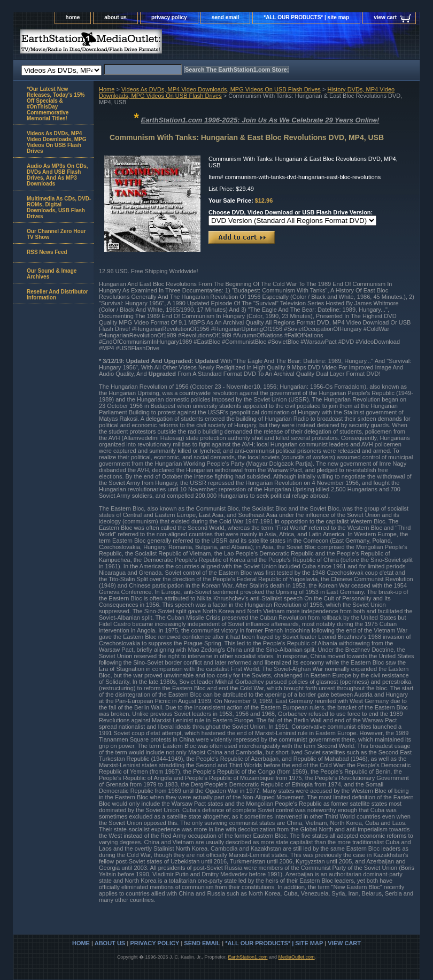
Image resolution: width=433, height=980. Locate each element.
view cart (385, 17)
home (73, 17)
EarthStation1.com (248, 957)
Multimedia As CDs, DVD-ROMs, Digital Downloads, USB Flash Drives (59, 207)
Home (107, 89)
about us (115, 17)
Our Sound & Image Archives (52, 274)
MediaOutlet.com (297, 957)
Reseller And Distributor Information (57, 295)
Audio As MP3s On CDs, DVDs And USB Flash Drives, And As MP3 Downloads (57, 175)
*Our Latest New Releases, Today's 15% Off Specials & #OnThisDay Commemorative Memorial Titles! (56, 104)
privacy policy (169, 17)
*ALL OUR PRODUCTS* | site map (306, 17)
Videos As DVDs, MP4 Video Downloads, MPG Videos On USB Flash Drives (221, 89)
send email (226, 17)
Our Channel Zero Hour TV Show (56, 234)
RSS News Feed (47, 252)
